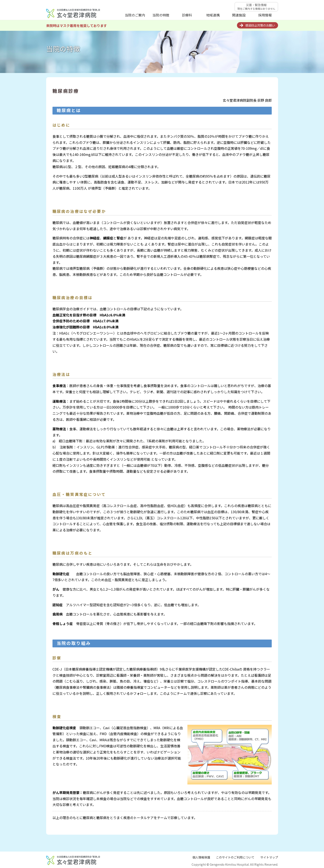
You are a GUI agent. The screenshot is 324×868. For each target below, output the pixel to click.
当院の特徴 (161, 15)
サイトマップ (269, 857)
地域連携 (213, 15)
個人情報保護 (201, 857)
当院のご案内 (135, 15)
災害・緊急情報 (256, 7)
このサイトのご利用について (235, 857)
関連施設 (239, 15)
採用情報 (265, 15)
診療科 (187, 15)
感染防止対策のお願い (260, 25)
